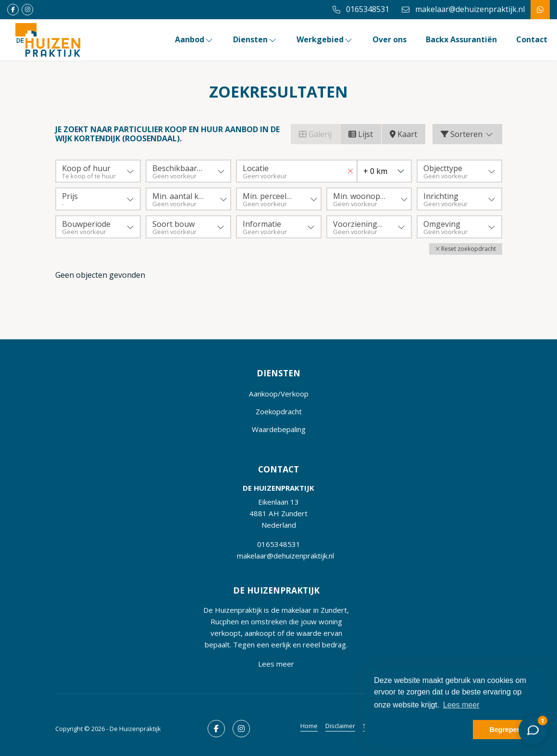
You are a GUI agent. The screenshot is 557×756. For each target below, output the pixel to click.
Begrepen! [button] (506, 730)
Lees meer (276, 664)
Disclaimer (340, 726)
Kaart (403, 134)
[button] (466, 249)
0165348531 (279, 544)
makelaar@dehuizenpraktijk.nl (285, 556)
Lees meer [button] (461, 705)
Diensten (255, 39)
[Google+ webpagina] (27, 10)
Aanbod (194, 39)
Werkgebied (325, 39)
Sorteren (467, 134)
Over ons (390, 39)
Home (309, 726)
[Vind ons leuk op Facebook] (13, 10)
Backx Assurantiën (461, 39)
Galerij (315, 134)
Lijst (361, 134)
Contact (532, 39)
